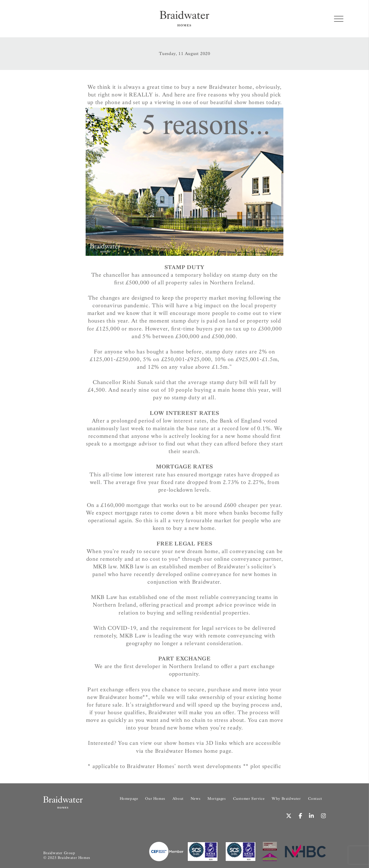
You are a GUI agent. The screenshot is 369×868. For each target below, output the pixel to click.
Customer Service (249, 798)
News (196, 798)
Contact (315, 798)
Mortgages (217, 798)
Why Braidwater (286, 798)
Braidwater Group (59, 853)
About (178, 798)
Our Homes (155, 798)
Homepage (129, 798)
